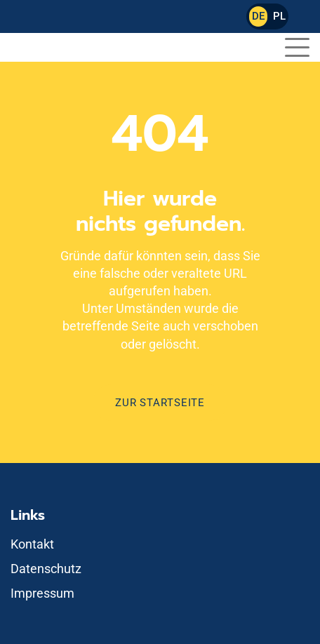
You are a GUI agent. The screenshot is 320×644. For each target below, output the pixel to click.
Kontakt (32, 544)
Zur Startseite (160, 403)
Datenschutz (46, 569)
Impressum (42, 593)
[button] (297, 45)
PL (279, 16)
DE (258, 16)
